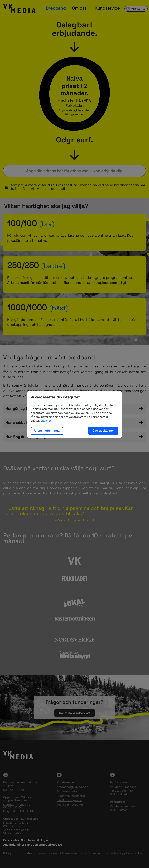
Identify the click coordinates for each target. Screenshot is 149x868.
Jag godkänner (103, 431)
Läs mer (46, 421)
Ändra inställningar (47, 431)
